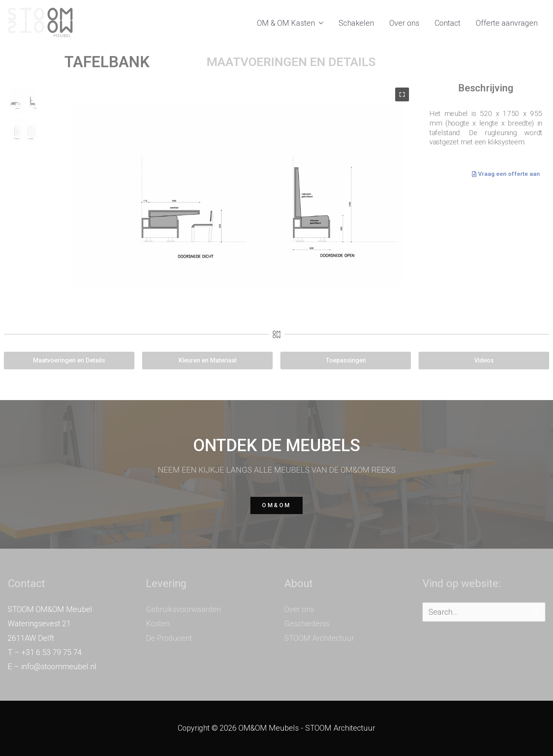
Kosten (158, 624)
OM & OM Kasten (286, 23)
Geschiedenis (307, 624)
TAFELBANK (107, 62)
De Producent (169, 638)
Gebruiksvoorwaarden (183, 609)
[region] (209, 199)
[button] (23, 101)
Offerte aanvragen (507, 23)
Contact (448, 23)
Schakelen (356, 23)
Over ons (404, 23)
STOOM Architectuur (319, 638)
